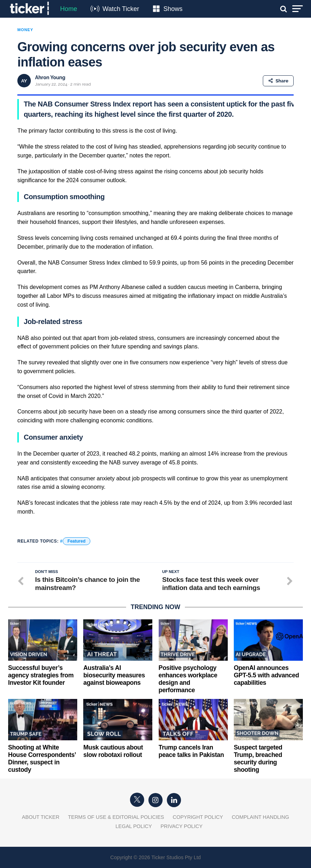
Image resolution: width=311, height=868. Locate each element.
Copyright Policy (198, 817)
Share (278, 81)
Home (69, 9)
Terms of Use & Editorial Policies (116, 817)
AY (24, 81)
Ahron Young (50, 77)
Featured (77, 541)
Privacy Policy (182, 826)
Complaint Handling (260, 817)
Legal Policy (134, 826)
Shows (173, 9)
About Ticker (41, 817)
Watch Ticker (121, 9)
